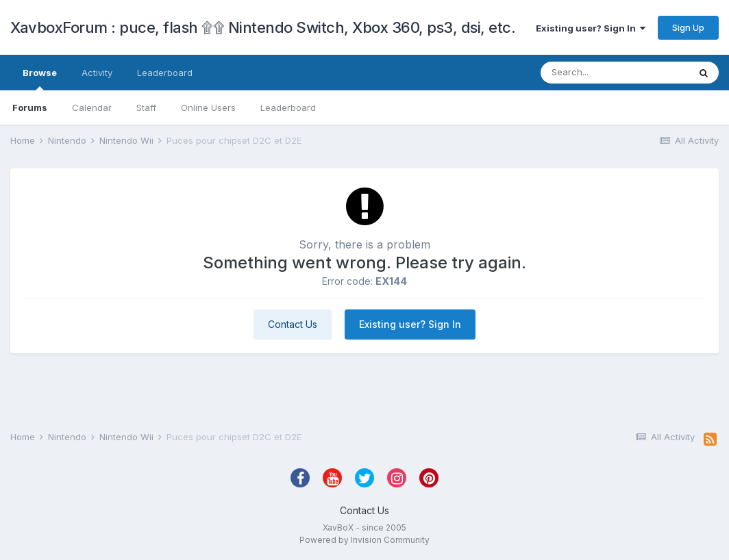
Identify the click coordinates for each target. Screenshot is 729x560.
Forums (30, 107)
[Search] (615, 73)
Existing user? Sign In (591, 28)
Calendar (92, 107)
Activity (97, 73)
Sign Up (688, 27)
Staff (146, 107)
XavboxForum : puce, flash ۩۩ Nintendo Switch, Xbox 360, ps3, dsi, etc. (263, 27)
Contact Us (293, 324)
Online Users (208, 107)
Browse (40, 79)
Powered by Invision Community (364, 540)
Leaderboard (288, 107)
